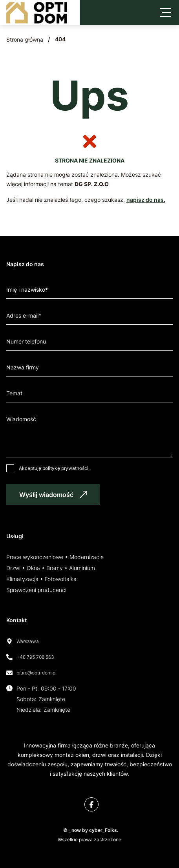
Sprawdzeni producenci (36, 590)
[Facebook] (91, 804)
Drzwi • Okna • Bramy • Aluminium (51, 568)
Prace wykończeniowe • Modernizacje (55, 557)
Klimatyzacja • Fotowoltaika (41, 579)
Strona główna (25, 39)
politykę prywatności (65, 468)
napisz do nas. (146, 200)
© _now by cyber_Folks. (89, 830)
